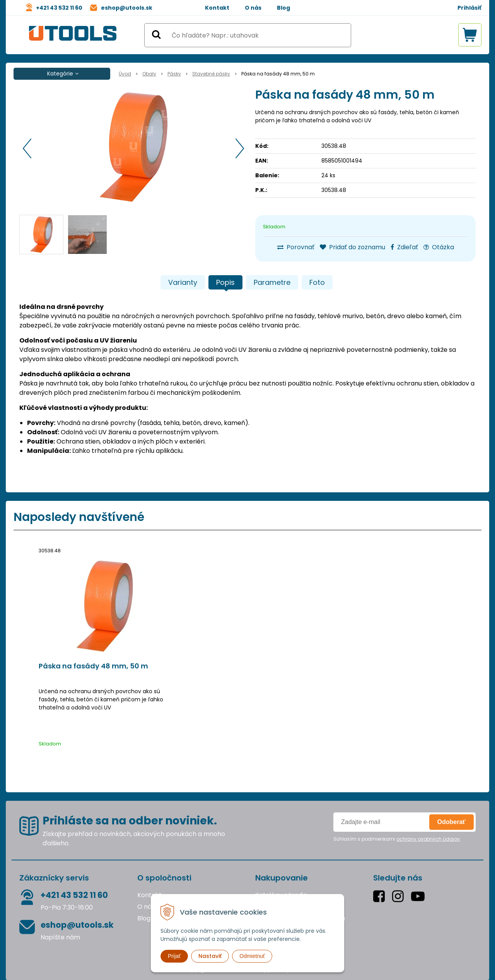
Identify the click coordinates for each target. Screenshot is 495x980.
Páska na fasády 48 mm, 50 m (93, 666)
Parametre (272, 282)
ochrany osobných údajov (428, 839)
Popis (225, 282)
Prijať (174, 956)
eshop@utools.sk (127, 8)
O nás (253, 8)
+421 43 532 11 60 (59, 8)
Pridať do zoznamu (352, 247)
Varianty (183, 282)
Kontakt (217, 8)
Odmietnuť (252, 956)
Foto (317, 282)
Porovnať (296, 247)
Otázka (439, 247)
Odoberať (451, 822)
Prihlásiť (469, 8)
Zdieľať (404, 247)
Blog (283, 8)
